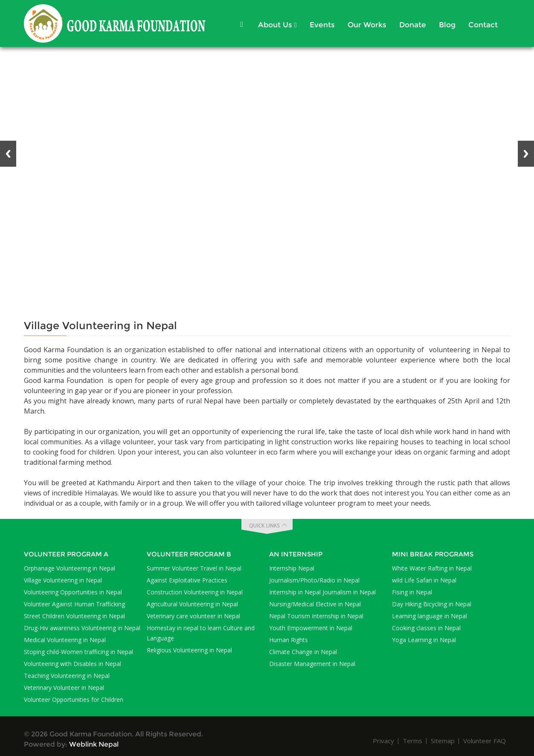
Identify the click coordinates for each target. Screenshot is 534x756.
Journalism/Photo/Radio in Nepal (314, 580)
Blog (447, 25)
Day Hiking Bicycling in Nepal (432, 604)
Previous (8, 154)
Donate (413, 25)
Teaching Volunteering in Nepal (67, 676)
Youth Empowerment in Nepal (311, 628)
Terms (412, 741)
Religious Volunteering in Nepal (189, 650)
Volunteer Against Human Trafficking (74, 604)
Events (322, 25)
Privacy (383, 741)
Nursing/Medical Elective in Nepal (315, 604)
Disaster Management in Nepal (312, 664)
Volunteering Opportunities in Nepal (73, 592)
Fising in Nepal (412, 592)
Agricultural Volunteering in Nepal (192, 604)
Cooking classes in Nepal (426, 628)
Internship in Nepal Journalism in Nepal (322, 592)
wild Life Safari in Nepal (424, 580)
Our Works (367, 25)
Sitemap (443, 741)
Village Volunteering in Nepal (63, 580)
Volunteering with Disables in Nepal (73, 664)
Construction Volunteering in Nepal (195, 592)
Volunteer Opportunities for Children (74, 700)
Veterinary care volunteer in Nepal (193, 616)
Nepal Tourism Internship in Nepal (316, 616)
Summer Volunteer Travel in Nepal (194, 568)
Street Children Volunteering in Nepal (74, 616)
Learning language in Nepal (430, 616)
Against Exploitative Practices (187, 580)
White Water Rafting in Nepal (432, 568)
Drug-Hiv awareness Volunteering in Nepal (82, 628)
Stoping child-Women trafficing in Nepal (78, 652)
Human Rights (289, 640)
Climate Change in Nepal (303, 652)
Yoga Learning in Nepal (424, 640)
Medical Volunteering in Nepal (65, 640)
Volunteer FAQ (485, 741)
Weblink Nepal (94, 744)
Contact (483, 25)
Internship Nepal (292, 568)
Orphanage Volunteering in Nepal (70, 568)
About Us (277, 25)
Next (526, 154)
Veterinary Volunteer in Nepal (64, 688)
